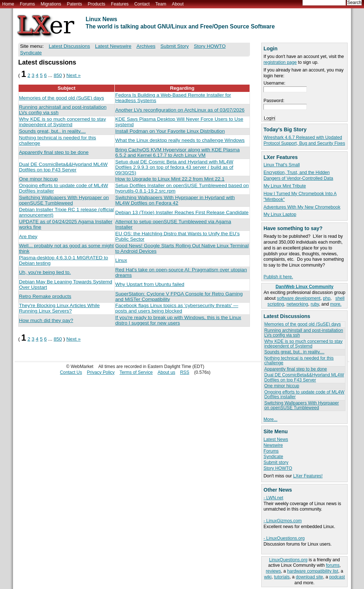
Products (97, 4)
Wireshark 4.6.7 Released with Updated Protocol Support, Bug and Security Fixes (304, 140)
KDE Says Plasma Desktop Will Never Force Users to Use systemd (179, 122)
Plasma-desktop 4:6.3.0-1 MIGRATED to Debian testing (64, 260)
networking (297, 304)
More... (270, 419)
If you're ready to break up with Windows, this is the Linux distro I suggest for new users (178, 320)
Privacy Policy (101, 372)
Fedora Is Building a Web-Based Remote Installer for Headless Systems (173, 98)
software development (299, 298)
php (326, 298)
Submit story (276, 462)
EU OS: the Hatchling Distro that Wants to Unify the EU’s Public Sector (177, 236)
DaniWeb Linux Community (304, 287)
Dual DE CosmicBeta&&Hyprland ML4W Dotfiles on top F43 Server (304, 377)
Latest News (276, 439)
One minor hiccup (282, 386)
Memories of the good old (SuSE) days (302, 324)
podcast (337, 577)
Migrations (51, 4)
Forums (27, 4)
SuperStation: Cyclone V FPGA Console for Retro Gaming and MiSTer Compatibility (179, 297)
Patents (75, 4)
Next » (73, 75)
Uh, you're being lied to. (45, 272)
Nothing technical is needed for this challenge (299, 361)
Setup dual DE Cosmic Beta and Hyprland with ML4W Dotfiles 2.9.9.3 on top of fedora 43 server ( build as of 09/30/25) (174, 167)
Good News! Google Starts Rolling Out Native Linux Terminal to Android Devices (182, 248)
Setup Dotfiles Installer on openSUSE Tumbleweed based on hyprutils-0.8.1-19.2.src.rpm (182, 188)
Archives (146, 46)
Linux (121, 260)
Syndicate (273, 457)
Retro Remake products (45, 296)
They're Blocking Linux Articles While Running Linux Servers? (59, 308)
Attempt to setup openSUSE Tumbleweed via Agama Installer (173, 224)
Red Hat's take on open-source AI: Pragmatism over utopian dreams (181, 272)
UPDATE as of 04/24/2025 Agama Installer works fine (66, 224)
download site (310, 577)
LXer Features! (308, 476)
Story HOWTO (278, 468)
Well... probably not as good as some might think (66, 248)
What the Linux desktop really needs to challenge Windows (180, 140)
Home (8, 4)
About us (167, 372)
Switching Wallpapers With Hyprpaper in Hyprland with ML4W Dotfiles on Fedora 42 (175, 200)
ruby (315, 304)
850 (58, 75)
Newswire (273, 445)
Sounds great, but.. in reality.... (294, 352)
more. (336, 304)
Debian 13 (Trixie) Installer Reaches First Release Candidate (182, 212)
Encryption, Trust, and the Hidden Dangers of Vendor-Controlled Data (298, 175)
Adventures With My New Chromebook (302, 207)
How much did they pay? (46, 320)
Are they (28, 237)
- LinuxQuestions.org (284, 538)
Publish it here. (278, 277)
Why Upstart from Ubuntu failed (150, 284)
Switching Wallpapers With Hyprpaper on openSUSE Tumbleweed (302, 405)
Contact (142, 4)
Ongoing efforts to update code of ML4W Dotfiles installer (304, 394)
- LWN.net (273, 498)
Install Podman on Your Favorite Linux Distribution (170, 131)
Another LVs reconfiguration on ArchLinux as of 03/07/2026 (180, 110)
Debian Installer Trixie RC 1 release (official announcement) (66, 212)
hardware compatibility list (313, 571)
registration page (280, 62)
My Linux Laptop (280, 214)
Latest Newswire (113, 46)
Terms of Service (136, 372)
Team (161, 4)
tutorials (282, 577)
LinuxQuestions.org (288, 560)
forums (332, 565)
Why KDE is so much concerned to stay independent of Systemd (303, 344)
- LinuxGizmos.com (283, 521)
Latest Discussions (69, 46)
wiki (268, 577)
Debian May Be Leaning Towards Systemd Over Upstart (66, 284)
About (178, 4)
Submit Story (175, 46)
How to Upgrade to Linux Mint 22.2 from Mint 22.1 (170, 179)
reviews (273, 571)
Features (120, 4)
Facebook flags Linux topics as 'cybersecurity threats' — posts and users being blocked (177, 308)
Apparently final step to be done (295, 369)
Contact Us (71, 372)
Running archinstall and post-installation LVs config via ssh (304, 333)
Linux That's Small (281, 165)
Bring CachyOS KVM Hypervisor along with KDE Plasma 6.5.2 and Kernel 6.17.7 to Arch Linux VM (177, 152)
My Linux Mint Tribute (285, 186)
